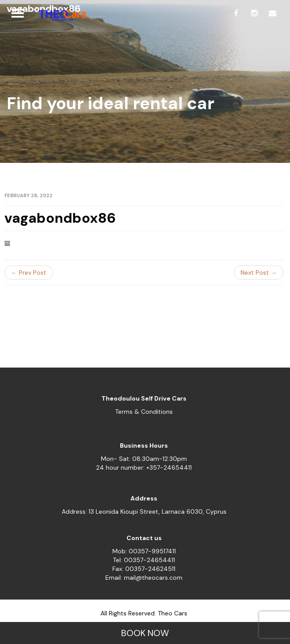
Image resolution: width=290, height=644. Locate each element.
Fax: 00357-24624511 (144, 569)
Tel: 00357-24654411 (144, 560)
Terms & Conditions (144, 412)
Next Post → (259, 272)
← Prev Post (29, 272)
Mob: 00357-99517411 (144, 551)
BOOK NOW (145, 633)
